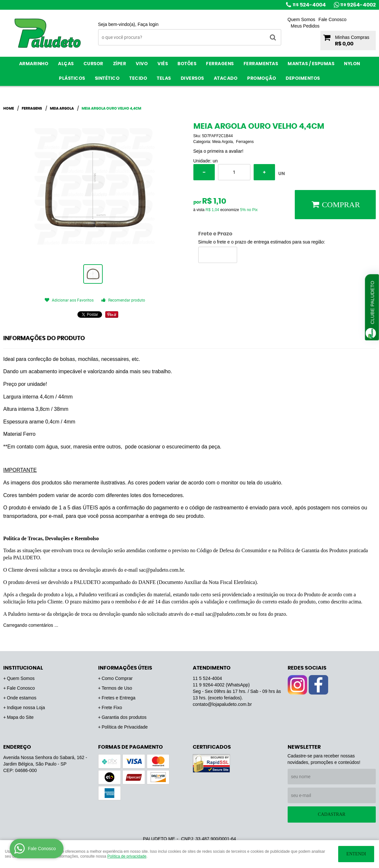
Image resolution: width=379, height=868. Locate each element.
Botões (187, 64)
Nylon (352, 64)
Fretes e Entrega (119, 698)
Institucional (23, 668)
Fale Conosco (332, 19)
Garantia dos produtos (124, 717)
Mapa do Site (20, 717)
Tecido (138, 78)
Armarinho (34, 64)
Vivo (142, 64)
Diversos (192, 78)
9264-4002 (358, 5)
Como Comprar (117, 678)
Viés (163, 64)
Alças (66, 64)
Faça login (148, 24)
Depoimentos (303, 78)
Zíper (120, 64)
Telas (164, 78)
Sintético (107, 78)
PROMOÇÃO (262, 78)
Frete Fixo (112, 707)
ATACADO (226, 78)
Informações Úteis (125, 668)
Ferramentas (261, 64)
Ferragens (220, 64)
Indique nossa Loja (26, 707)
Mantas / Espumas (311, 64)
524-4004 (309, 5)
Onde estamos (22, 698)
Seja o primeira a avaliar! (218, 151)
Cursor (93, 64)
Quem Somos (302, 19)
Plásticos (72, 78)
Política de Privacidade (125, 727)
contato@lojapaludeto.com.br (222, 704)
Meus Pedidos (305, 26)
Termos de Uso (117, 688)
